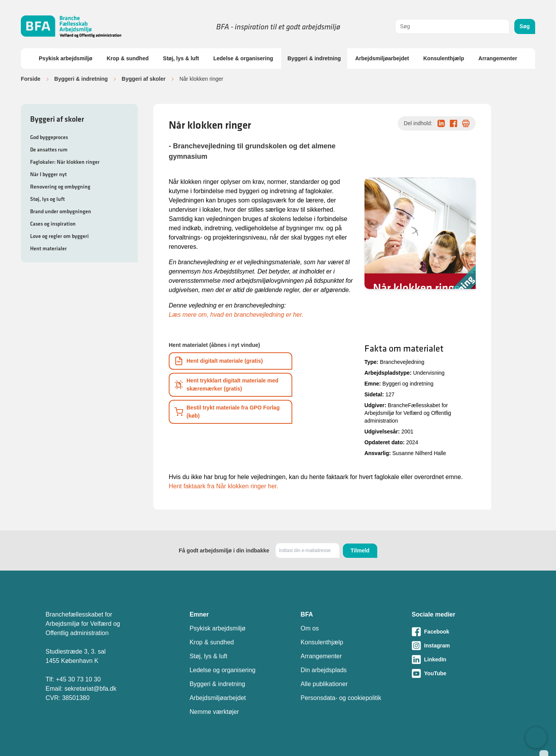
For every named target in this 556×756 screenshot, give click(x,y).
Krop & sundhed (128, 58)
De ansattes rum (49, 150)
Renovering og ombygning (60, 187)
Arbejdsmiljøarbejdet (382, 58)
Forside (31, 79)
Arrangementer (498, 58)
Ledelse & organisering (243, 58)
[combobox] (452, 26)
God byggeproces (49, 137)
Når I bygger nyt (48, 174)
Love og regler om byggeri (59, 236)
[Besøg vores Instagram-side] (461, 646)
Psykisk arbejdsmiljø (66, 58)
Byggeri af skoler (144, 79)
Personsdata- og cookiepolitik (341, 698)
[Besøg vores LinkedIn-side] (461, 659)
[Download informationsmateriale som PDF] (231, 361)
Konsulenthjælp (444, 58)
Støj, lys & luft (181, 58)
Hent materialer (48, 248)
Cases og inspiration (53, 224)
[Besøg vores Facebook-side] (461, 632)
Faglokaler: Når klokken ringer (65, 162)
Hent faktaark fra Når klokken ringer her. (224, 486)
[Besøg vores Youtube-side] (461, 673)
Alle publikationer (324, 684)
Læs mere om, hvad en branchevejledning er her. (236, 315)
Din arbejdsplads (324, 670)
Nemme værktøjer (214, 712)
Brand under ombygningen (61, 211)
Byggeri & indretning (314, 58)
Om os (310, 628)
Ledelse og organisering (223, 670)
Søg (525, 26)
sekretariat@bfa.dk (91, 689)
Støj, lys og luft (47, 199)
